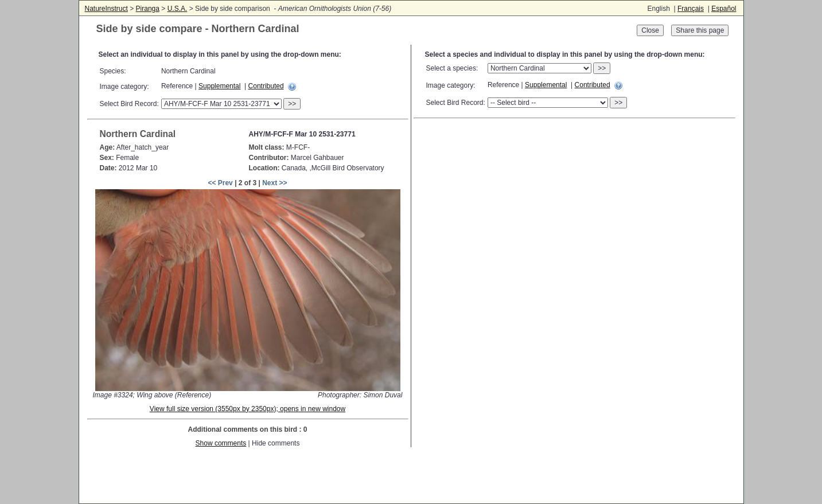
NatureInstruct (106, 9)
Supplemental (219, 86)
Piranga (148, 9)
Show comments (221, 443)
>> (292, 104)
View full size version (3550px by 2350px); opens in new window (248, 409)
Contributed (266, 86)
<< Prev (220, 183)
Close (650, 30)
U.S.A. (178, 9)
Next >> (274, 183)
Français (691, 9)
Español (724, 9)
